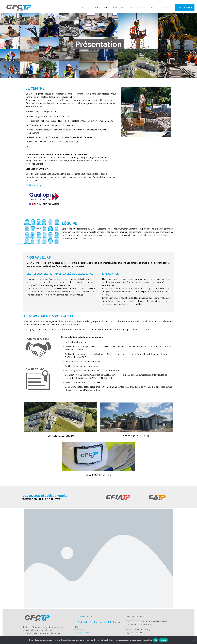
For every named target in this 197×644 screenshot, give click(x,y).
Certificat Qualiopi (34, 185)
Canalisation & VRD (87, 617)
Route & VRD (84, 633)
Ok (156, 640)
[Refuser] (194, 640)
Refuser (163, 640)
